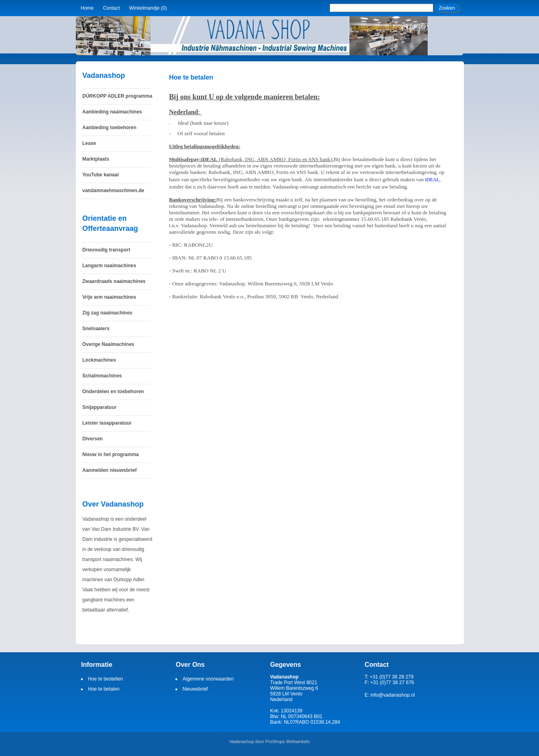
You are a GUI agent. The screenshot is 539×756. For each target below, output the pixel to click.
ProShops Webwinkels (288, 741)
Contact (111, 8)
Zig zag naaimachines (107, 313)
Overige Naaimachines (108, 344)
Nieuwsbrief (195, 689)
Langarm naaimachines (109, 266)
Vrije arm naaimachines (109, 297)
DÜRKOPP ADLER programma (117, 96)
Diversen (93, 439)
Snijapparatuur (99, 407)
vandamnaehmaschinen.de (113, 191)
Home (87, 8)
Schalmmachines (102, 376)
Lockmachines (99, 360)
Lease (89, 143)
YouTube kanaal (100, 175)
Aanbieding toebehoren (109, 128)
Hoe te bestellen (106, 679)
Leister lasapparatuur (107, 423)
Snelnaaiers (96, 329)
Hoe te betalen (104, 689)
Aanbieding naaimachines (112, 112)
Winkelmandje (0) (148, 8)
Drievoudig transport (106, 250)
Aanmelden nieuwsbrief (110, 470)
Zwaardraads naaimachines (114, 281)
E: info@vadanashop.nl (390, 695)
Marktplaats (96, 159)
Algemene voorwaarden (208, 679)
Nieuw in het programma (111, 454)
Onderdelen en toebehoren (113, 392)
